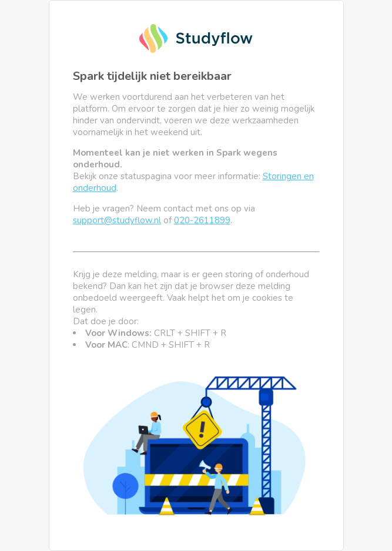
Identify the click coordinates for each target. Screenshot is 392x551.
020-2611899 (202, 220)
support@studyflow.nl (117, 220)
